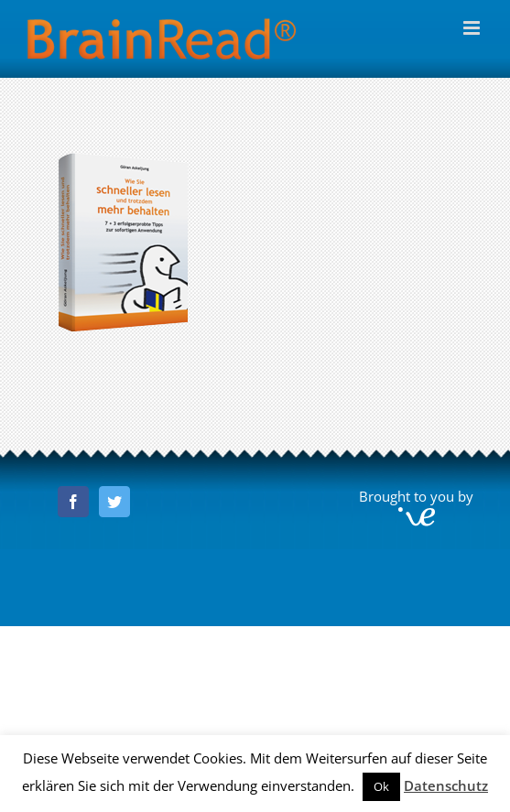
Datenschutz (446, 785)
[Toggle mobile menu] (473, 28)
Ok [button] (381, 786)
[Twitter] (114, 502)
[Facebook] (73, 502)
